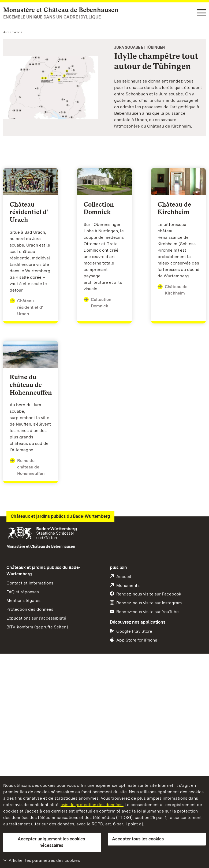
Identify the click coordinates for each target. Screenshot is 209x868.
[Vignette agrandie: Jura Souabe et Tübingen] (51, 87)
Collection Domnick (98, 302)
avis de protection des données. (92, 805)
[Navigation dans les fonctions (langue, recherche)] (201, 13)
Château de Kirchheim (173, 290)
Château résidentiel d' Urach (26, 307)
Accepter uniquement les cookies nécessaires (51, 842)
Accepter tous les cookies (138, 839)
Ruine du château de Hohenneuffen (27, 467)
